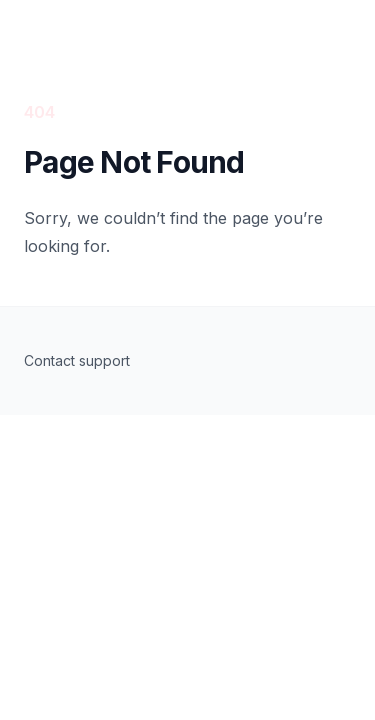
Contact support (77, 360)
